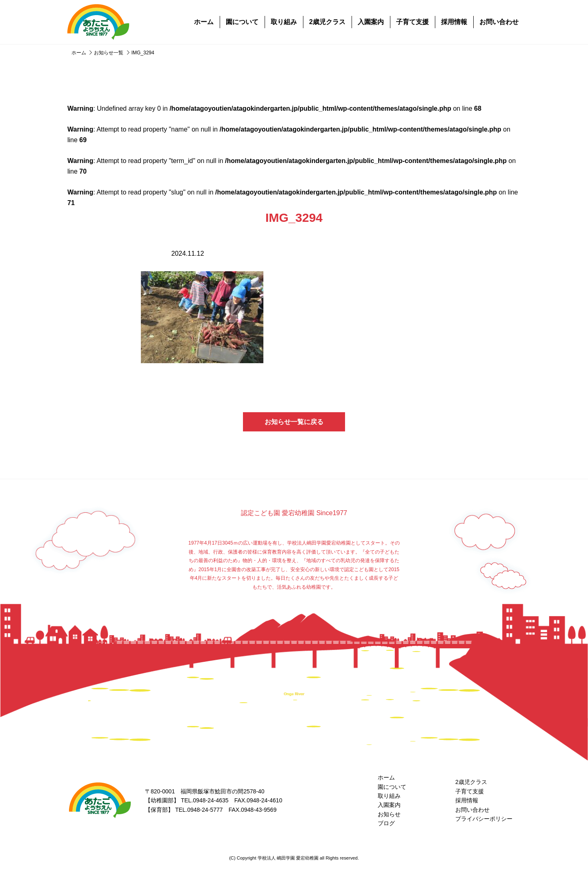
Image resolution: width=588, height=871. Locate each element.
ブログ (386, 823)
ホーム (204, 22)
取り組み (284, 22)
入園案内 (371, 22)
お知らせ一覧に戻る (294, 422)
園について (242, 22)
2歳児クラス (327, 22)
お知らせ (389, 814)
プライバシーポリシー (484, 819)
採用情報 (454, 22)
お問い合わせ (499, 22)
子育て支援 (412, 22)
